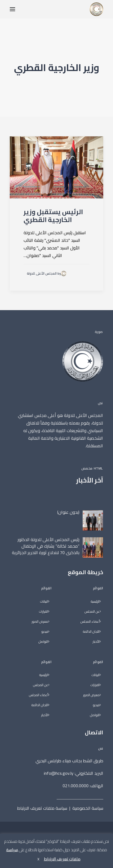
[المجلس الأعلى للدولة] (96, 9)
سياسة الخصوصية (88, 808)
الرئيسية (95, 602)
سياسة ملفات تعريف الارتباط (42, 808)
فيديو (96, 705)
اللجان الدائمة (91, 632)
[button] (12, 9)
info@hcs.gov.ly (59, 773)
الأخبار (96, 642)
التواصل (95, 715)
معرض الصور (91, 695)
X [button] (38, 859)
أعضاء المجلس (90, 622)
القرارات (95, 685)
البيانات (96, 675)
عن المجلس (92, 612)
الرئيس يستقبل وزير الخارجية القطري (53, 216)
